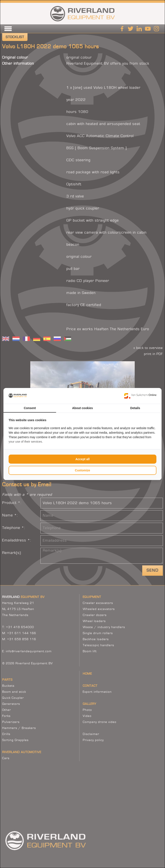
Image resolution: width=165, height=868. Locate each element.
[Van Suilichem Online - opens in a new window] (140, 396)
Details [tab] (135, 408)
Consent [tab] (30, 408)
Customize (83, 470)
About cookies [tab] (82, 408)
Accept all (82, 459)
